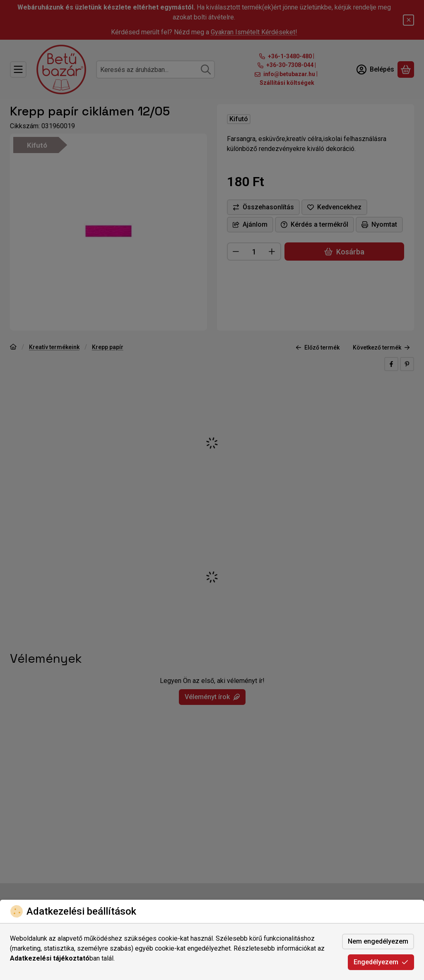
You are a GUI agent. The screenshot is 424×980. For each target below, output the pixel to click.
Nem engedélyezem (378, 941)
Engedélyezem (381, 962)
